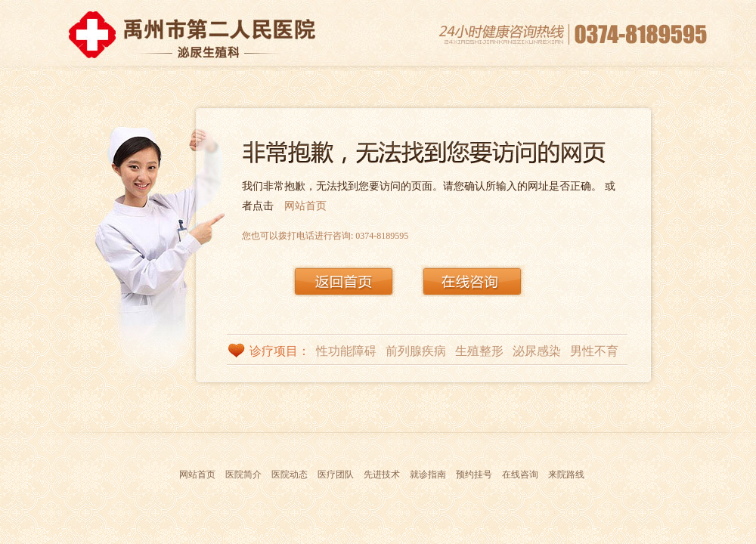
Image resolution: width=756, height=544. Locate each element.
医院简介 (243, 474)
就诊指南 (428, 474)
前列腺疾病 (416, 351)
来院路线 (566, 474)
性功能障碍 (346, 351)
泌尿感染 (537, 351)
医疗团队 (336, 474)
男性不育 (594, 351)
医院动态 (290, 474)
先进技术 (382, 474)
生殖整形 (479, 351)
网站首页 (305, 206)
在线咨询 (520, 474)
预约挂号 (474, 474)
